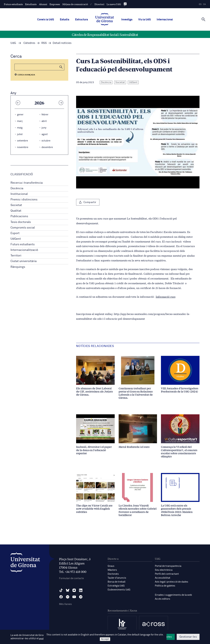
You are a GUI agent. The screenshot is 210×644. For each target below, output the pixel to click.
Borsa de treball (116, 582)
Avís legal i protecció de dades (172, 582)
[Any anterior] (18, 103)
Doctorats (113, 574)
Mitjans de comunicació (75, 4)
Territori (16, 256)
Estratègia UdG (116, 586)
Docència (17, 188)
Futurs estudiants (13, 4)
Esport (15, 233)
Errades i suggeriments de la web (173, 595)
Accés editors (163, 599)
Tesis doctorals (21, 222)
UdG (13, 43)
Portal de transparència (168, 566)
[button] (61, 67)
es (200, 4)
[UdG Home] (105, 20)
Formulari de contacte (71, 578)
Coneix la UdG (46, 20)
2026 (39, 103)
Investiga (127, 20)
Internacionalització (24, 250)
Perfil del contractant (167, 574)
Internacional (165, 20)
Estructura (82, 20)
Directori (99, 4)
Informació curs (166, 296)
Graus (111, 566)
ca (204, 4)
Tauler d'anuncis (117, 578)
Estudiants (31, 4)
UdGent (16, 239)
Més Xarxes (65, 604)
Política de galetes (165, 586)
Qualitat (16, 211)
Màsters (112, 570)
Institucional (19, 194)
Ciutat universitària (24, 261)
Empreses (55, 4)
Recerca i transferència (27, 183)
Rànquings (18, 267)
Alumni (43, 4)
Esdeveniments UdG (119, 590)
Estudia (65, 20)
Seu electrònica (164, 570)
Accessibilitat (163, 578)
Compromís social (23, 228)
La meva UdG (114, 4)
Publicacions (19, 216)
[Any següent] (61, 103)
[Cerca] (203, 19)
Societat (16, 205)
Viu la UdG (145, 20)
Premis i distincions (24, 200)
